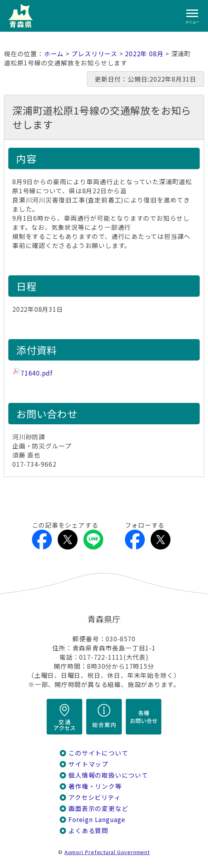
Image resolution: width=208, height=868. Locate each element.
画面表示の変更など (98, 808)
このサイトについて (98, 753)
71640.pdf (37, 373)
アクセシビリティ (95, 797)
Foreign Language (97, 819)
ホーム (54, 54)
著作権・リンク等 (95, 786)
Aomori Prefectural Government (107, 852)
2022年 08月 (144, 54)
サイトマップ (88, 764)
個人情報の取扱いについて (108, 775)
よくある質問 (88, 831)
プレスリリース (94, 54)
